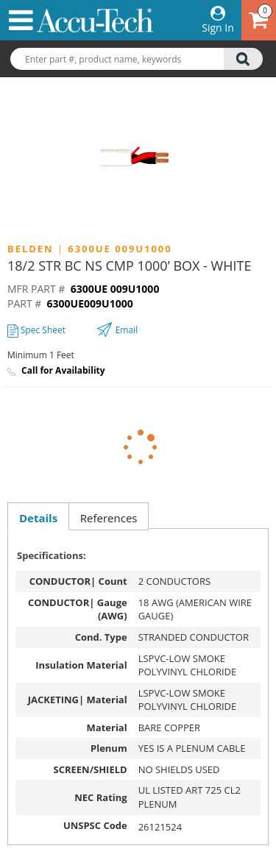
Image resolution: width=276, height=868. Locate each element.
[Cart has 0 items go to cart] (258, 20)
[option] (138, 157)
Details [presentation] (38, 518)
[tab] (38, 518)
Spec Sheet (36, 330)
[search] (243, 59)
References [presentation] (109, 518)
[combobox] (138, 60)
